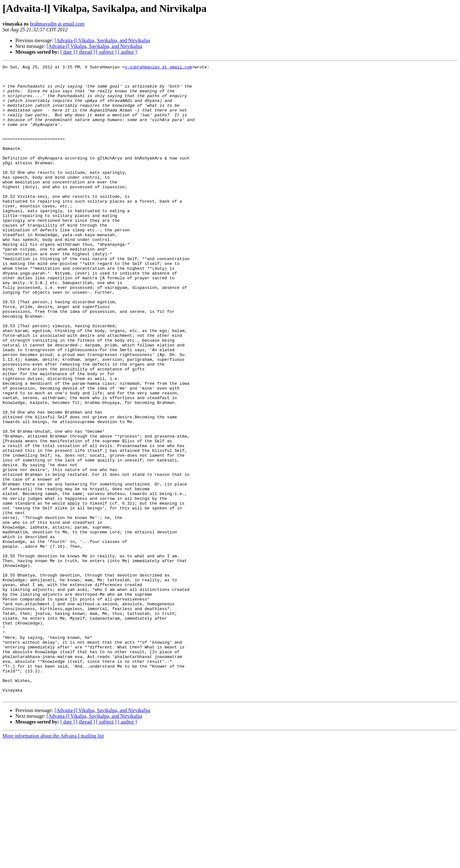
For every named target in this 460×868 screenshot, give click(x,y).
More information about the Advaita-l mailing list (53, 862)
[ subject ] (106, 52)
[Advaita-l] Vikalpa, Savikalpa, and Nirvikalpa (102, 40)
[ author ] (127, 52)
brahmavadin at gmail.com (57, 24)
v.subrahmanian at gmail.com (158, 68)
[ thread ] (85, 52)
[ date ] (68, 52)
